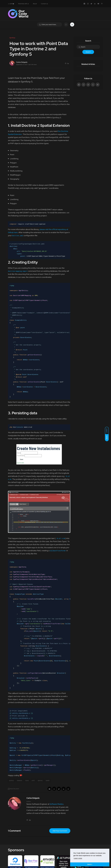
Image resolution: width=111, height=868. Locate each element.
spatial (48, 780)
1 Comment (14, 831)
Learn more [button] (78, 858)
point (33, 780)
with (11, 4)
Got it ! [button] (90, 864)
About (35, 4)
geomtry (40, 780)
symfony (11, 780)
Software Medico (56, 804)
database (19, 780)
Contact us (44, 4)
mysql (27, 780)
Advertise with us (23, 4)
